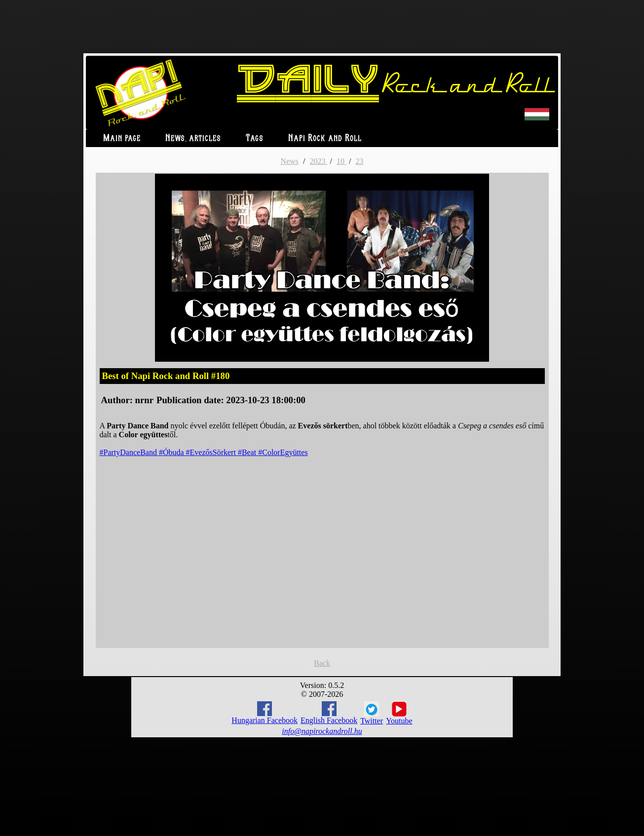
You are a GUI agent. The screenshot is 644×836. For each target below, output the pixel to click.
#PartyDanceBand (129, 452)
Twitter (372, 713)
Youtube (399, 713)
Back (322, 663)
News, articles (193, 138)
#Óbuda (172, 452)
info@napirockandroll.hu (322, 731)
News (290, 161)
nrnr (144, 400)
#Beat (248, 452)
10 (341, 161)
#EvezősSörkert (212, 452)
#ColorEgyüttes (283, 452)
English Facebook (329, 713)
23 (359, 161)
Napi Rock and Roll (325, 138)
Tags (255, 138)
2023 (318, 161)
